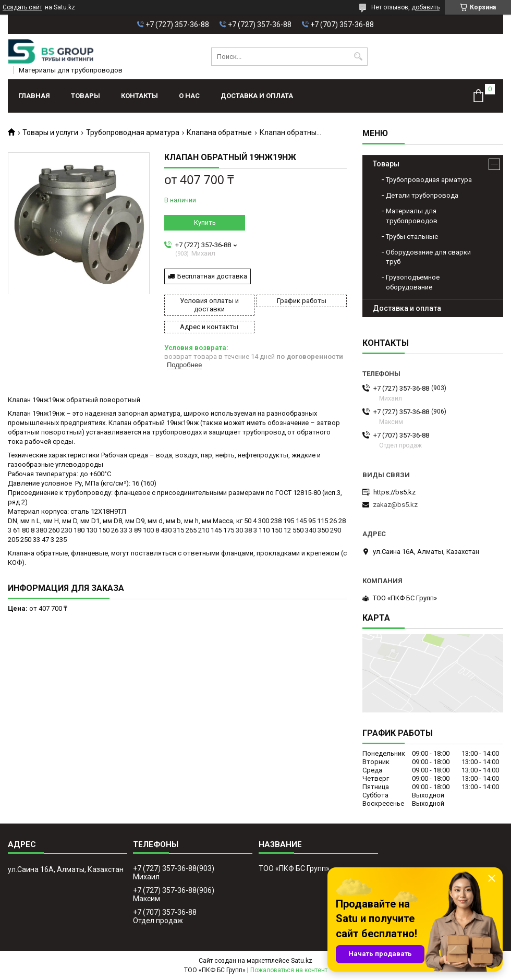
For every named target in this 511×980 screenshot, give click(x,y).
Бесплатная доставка (212, 276)
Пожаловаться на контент (289, 970)
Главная (34, 96)
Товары (86, 96)
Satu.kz (302, 961)
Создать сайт (22, 7)
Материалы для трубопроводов (412, 216)
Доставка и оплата (257, 96)
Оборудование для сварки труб (428, 257)
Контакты (139, 96)
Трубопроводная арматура (133, 132)
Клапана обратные (219, 132)
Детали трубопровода (422, 195)
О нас (189, 96)
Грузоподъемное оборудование (413, 282)
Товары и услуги (50, 132)
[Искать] (358, 57)
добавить (425, 7)
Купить (205, 222)
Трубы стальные (412, 237)
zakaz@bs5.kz (395, 505)
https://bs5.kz (394, 492)
